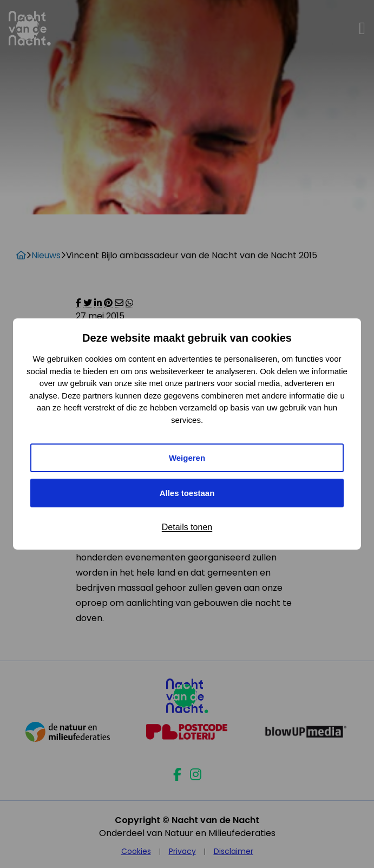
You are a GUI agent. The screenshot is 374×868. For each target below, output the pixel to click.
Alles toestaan (187, 493)
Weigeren (187, 458)
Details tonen (187, 527)
